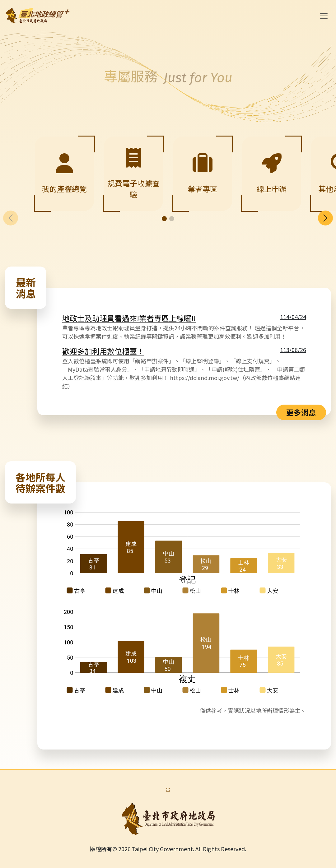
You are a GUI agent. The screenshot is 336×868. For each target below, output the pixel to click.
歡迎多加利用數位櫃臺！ (103, 351)
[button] (325, 218)
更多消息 (301, 412)
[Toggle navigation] (324, 16)
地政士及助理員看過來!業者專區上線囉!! (129, 318)
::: (168, 789)
